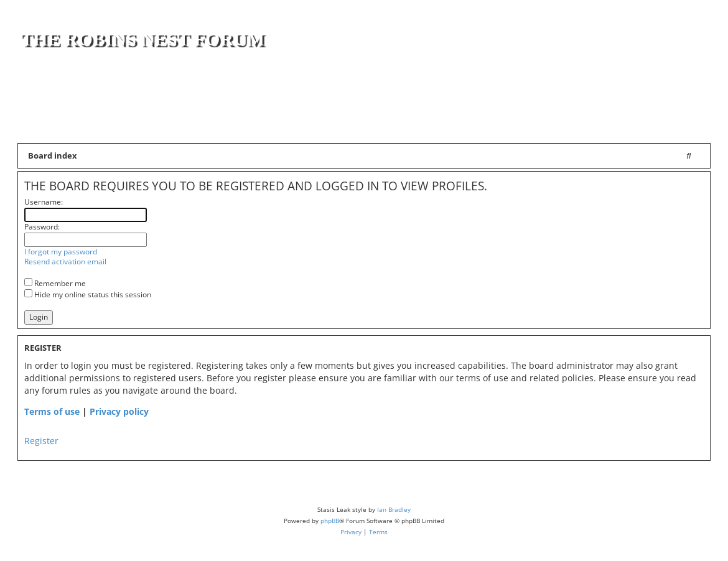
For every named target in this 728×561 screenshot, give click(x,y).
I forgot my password (61, 252)
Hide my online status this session (88, 294)
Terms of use (52, 411)
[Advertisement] (562, 88)
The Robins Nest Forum (142, 39)
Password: (42, 227)
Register (41, 441)
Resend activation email (65, 262)
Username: (44, 202)
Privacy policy (119, 411)
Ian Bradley (394, 509)
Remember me (55, 283)
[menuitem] (693, 125)
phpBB (330, 521)
